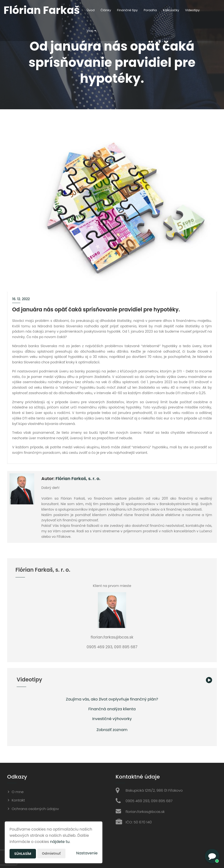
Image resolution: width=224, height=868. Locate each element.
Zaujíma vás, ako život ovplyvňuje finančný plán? (112, 699)
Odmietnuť (51, 853)
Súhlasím (23, 854)
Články (106, 10)
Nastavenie (87, 853)
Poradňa (150, 10)
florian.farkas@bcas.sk (145, 812)
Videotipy (192, 10)
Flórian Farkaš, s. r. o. (78, 478)
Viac (91, 31)
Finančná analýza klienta (112, 709)
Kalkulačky (171, 10)
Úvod (91, 10)
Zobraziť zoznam (112, 730)
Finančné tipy (127, 10)
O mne (18, 792)
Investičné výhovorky (112, 719)
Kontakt (18, 800)
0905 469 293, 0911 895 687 (149, 801)
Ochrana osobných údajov (35, 809)
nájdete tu (60, 842)
